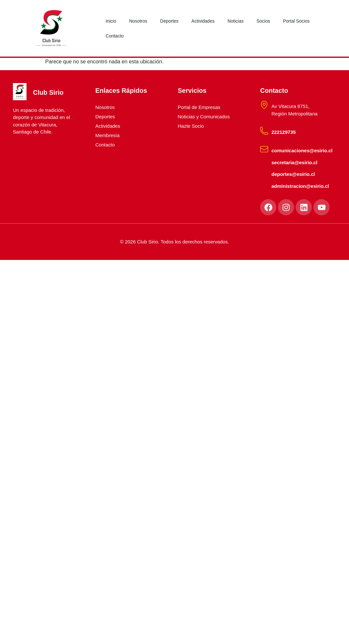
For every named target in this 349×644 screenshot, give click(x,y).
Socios (263, 21)
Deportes (169, 21)
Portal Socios (296, 21)
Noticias (236, 21)
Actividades (203, 21)
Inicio (111, 21)
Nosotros (138, 21)
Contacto (115, 36)
